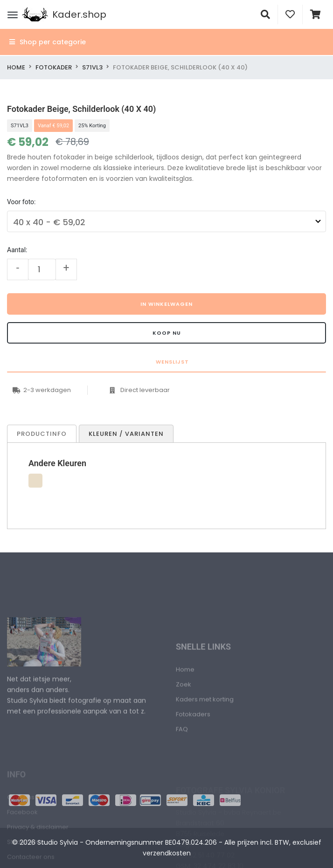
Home (16, 67)
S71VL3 (92, 67)
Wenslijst (171, 362)
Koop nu (167, 333)
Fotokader (54, 67)
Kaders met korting (205, 732)
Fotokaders (193, 747)
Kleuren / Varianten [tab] (126, 434)
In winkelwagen (166, 304)
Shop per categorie (48, 42)
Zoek (184, 717)
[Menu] (13, 14)
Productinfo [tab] (42, 434)
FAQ (182, 762)
